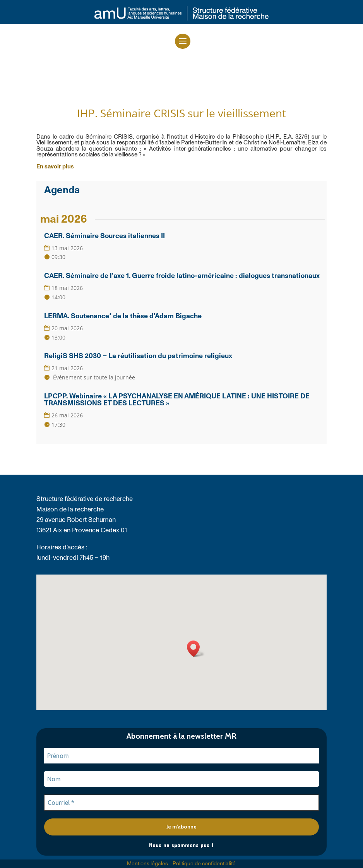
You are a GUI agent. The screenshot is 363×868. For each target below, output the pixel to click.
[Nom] (181, 779)
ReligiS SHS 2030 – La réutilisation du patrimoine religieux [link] (138, 356)
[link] (181, 18)
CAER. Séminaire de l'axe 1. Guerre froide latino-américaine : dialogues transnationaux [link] (182, 276)
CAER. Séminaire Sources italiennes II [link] (104, 236)
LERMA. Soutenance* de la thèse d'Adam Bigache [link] (123, 316)
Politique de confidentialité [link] (204, 864)
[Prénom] (181, 756)
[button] (183, 41)
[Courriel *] (181, 803)
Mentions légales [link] (147, 864)
